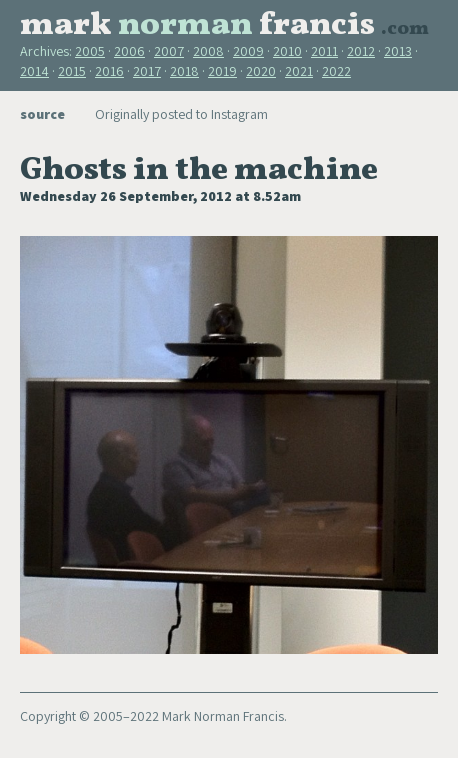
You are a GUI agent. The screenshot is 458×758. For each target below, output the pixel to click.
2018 (184, 71)
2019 (222, 71)
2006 (129, 51)
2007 (169, 51)
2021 (299, 71)
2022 (336, 71)
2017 (147, 71)
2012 (361, 51)
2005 (90, 51)
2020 (261, 71)
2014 (34, 71)
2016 (109, 71)
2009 (248, 51)
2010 (287, 51)
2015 (72, 71)
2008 (208, 51)
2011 (324, 51)
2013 (398, 51)
